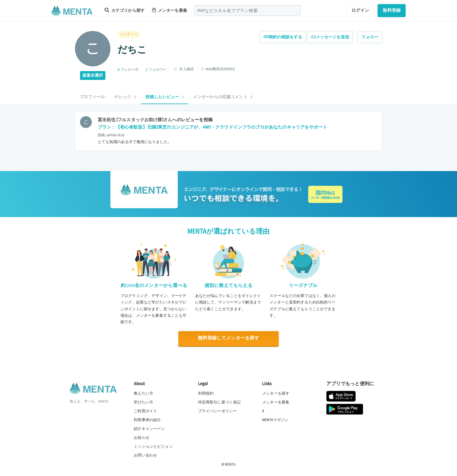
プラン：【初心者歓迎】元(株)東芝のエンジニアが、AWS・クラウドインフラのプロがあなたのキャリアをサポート (212, 127)
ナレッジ (125, 97)
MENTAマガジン (275, 419)
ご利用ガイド (145, 411)
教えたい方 (143, 393)
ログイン (360, 10)
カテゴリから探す (125, 10)
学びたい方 (143, 402)
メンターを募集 (169, 10)
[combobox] (247, 11)
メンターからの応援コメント (223, 97)
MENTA (230, 464)
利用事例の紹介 (147, 419)
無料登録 (392, 10)
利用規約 (206, 393)
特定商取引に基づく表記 (219, 402)
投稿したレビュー (164, 97)
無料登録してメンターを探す (228, 338)
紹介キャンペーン (149, 429)
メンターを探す (276, 393)
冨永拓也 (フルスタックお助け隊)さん (135, 120)
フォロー (370, 37)
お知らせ (142, 437)
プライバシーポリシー (218, 411)
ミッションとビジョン (153, 446)
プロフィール (92, 97)
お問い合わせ (145, 455)
